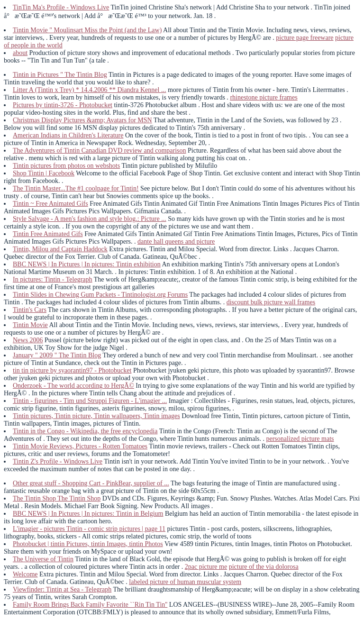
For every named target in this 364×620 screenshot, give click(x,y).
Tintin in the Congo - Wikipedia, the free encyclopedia (85, 431)
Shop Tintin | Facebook (44, 173)
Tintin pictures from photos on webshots (66, 166)
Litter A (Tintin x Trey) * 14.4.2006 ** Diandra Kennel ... (89, 90)
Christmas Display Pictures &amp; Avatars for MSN (82, 120)
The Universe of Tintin (43, 559)
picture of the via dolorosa (264, 567)
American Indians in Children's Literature (68, 135)
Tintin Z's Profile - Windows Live (58, 461)
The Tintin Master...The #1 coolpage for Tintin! (76, 188)
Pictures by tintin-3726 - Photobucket (63, 105)
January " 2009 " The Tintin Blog (57, 355)
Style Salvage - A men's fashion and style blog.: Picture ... (90, 219)
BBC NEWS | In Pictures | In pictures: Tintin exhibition (87, 264)
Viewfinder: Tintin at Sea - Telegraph (62, 589)
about (20, 53)
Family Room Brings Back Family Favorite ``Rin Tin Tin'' (90, 605)
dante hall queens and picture (176, 242)
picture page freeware (305, 38)
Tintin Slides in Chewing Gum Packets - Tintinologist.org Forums (100, 295)
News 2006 (28, 340)
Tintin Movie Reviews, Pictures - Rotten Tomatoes (80, 446)
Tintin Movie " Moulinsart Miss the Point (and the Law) (87, 30)
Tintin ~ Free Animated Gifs (50, 204)
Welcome (25, 574)
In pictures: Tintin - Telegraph (53, 279)
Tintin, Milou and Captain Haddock (60, 249)
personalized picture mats (300, 439)
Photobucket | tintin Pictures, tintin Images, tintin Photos (88, 544)
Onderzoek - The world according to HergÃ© (73, 386)
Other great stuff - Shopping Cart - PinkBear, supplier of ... (91, 483)
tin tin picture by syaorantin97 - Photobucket (72, 370)
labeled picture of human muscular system (185, 582)
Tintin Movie (30, 325)
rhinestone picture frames (264, 97)
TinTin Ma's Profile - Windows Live (61, 7)
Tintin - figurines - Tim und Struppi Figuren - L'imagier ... (90, 401)
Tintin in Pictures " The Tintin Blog (60, 75)
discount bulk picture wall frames (271, 302)
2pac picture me (206, 567)
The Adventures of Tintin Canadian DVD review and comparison (100, 150)
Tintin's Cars (30, 310)
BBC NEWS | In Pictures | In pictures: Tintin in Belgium (88, 514)
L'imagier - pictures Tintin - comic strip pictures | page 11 (89, 529)
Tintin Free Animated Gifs (48, 234)
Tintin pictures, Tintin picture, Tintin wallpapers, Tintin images (96, 416)
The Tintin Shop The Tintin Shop (57, 498)
